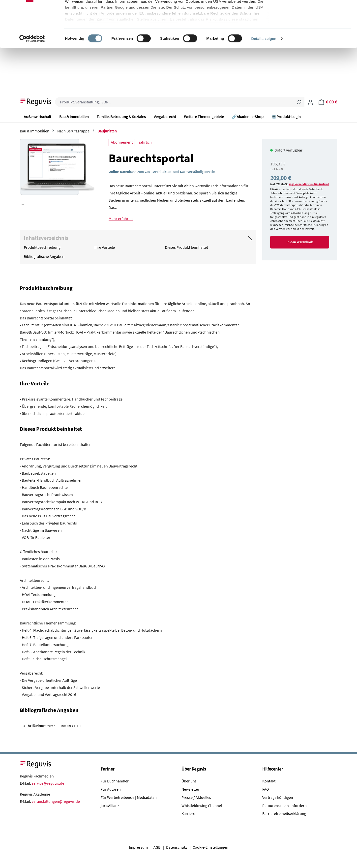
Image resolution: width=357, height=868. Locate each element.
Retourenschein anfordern (284, 806)
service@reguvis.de (48, 783)
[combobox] (174, 102)
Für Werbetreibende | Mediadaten (129, 797)
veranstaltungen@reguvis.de (56, 801)
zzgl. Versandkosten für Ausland (309, 184)
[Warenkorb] (328, 102)
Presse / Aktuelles (196, 797)
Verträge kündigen (278, 797)
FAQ (266, 789)
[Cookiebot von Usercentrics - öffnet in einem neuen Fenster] (32, 79)
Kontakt (269, 781)
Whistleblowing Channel (202, 806)
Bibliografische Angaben (44, 256)
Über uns (189, 781)
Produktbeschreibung (42, 247)
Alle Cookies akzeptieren (316, 13)
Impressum (138, 847)
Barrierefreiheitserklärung (284, 813)
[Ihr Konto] (310, 102)
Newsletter (190, 789)
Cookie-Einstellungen (210, 847)
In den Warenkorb (300, 242)
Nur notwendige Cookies (316, 29)
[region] (57, 172)
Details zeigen (264, 79)
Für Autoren (111, 789)
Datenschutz (177, 847)
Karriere (188, 813)
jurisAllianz (110, 806)
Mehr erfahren (121, 218)
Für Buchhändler (115, 781)
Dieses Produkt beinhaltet (186, 247)
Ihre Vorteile (105, 247)
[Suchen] (299, 102)
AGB (157, 847)
